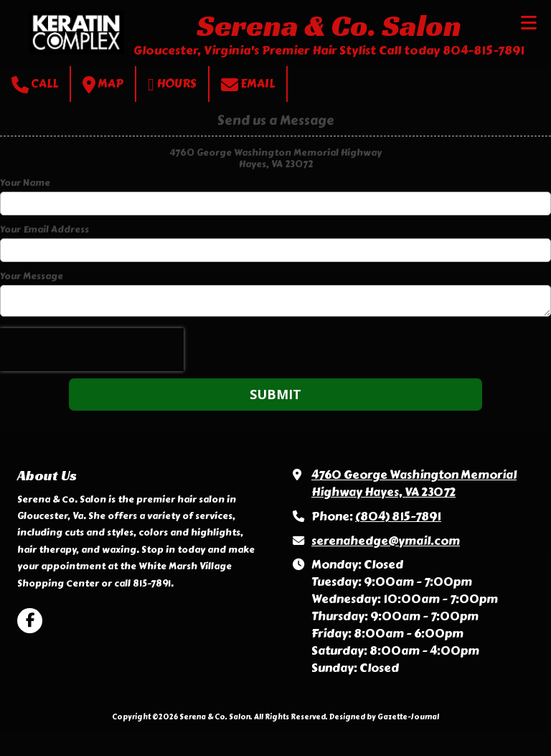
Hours (172, 84)
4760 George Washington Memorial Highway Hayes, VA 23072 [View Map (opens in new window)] (414, 484)
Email (248, 84)
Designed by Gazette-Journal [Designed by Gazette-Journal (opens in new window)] (384, 717)
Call (35, 84)
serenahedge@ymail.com (386, 541)
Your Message (32, 276)
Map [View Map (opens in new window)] (103, 84)
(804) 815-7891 (398, 517)
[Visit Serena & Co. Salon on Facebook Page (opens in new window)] (30, 621)
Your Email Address (44, 230)
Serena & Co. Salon (329, 25)
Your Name (25, 183)
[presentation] (92, 350)
